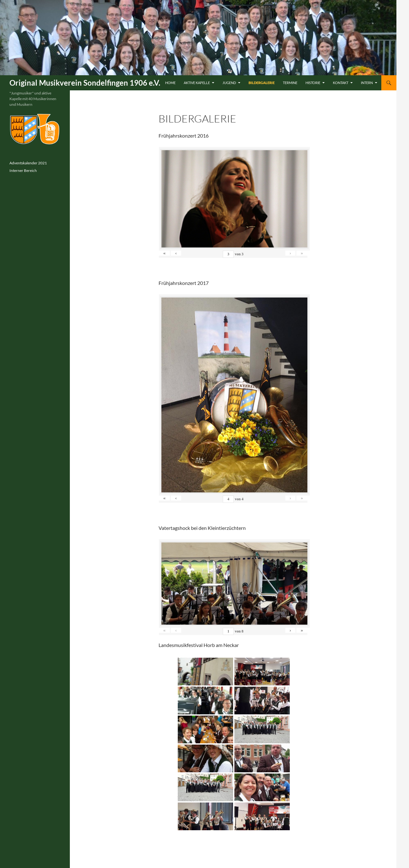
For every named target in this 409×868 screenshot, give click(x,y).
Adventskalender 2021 (28, 163)
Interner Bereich (23, 170)
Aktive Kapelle (197, 83)
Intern (367, 83)
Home (170, 83)
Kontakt (341, 83)
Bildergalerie (262, 83)
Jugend (229, 83)
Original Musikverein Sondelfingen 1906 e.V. (85, 83)
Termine (290, 83)
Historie (313, 83)
